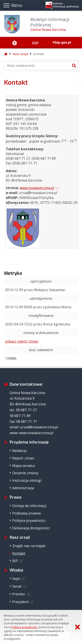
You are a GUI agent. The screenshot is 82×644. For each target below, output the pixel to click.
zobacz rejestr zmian (22, 341)
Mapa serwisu (24, 466)
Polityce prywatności (24, 627)
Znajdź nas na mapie (29, 546)
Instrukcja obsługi (27, 480)
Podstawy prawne (27, 513)
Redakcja (19, 451)
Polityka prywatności (29, 521)
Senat (17, 586)
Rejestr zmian (23, 458)
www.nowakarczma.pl (37, 188)
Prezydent (20, 602)
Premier (19, 594)
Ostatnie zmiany (25, 473)
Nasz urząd (20, 54)
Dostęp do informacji (29, 506)
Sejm (16, 579)
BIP (15, 561)
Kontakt (39, 54)
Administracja (23, 488)
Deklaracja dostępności (31, 528)
